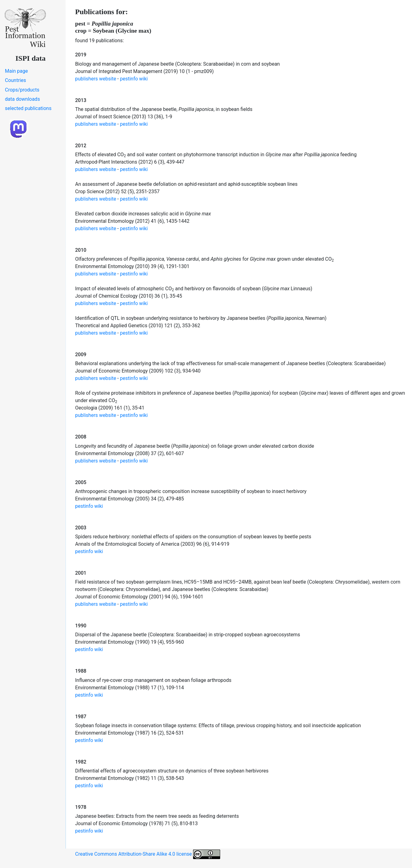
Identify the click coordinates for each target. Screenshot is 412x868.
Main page (16, 71)
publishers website (96, 79)
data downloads (22, 99)
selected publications (28, 108)
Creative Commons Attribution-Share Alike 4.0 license (148, 854)
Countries (15, 80)
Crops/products (22, 90)
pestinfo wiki (134, 79)
